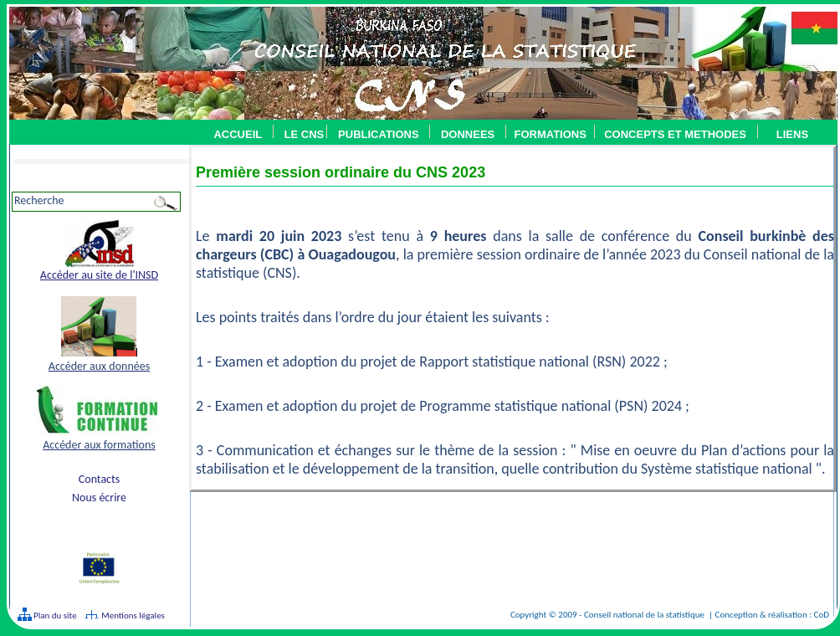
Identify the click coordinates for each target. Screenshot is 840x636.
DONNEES (468, 134)
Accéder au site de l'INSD (99, 275)
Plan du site (54, 615)
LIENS (792, 134)
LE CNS (305, 134)
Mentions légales (133, 615)
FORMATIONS (550, 134)
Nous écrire (99, 498)
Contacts (99, 479)
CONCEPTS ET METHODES (671, 134)
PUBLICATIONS (379, 134)
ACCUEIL (238, 134)
